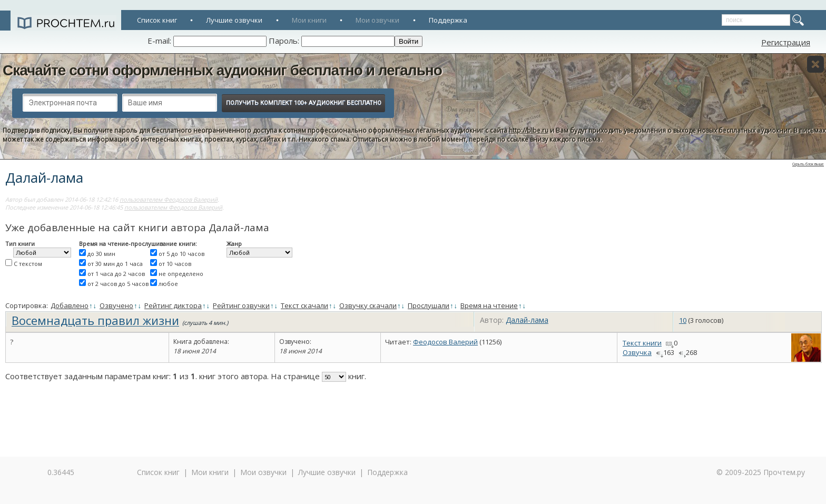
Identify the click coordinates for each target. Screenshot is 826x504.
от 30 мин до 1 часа (115, 264)
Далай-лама (527, 320)
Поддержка (448, 20)
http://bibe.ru (529, 130)
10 (683, 320)
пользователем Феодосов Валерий (169, 199)
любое (168, 284)
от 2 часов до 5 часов (118, 284)
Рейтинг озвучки (241, 305)
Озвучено (116, 305)
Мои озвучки (377, 20)
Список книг (157, 20)
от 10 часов (175, 264)
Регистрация (786, 42)
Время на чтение (489, 305)
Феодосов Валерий (445, 342)
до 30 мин (101, 254)
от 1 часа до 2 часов (116, 274)
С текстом (28, 264)
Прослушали (429, 305)
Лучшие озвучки (234, 20)
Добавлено (70, 305)
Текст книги (642, 343)
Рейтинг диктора (173, 305)
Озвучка (637, 352)
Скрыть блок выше (808, 164)
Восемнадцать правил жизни (95, 320)
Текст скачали (304, 305)
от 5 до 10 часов (181, 254)
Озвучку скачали (368, 305)
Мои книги (309, 20)
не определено (181, 274)
